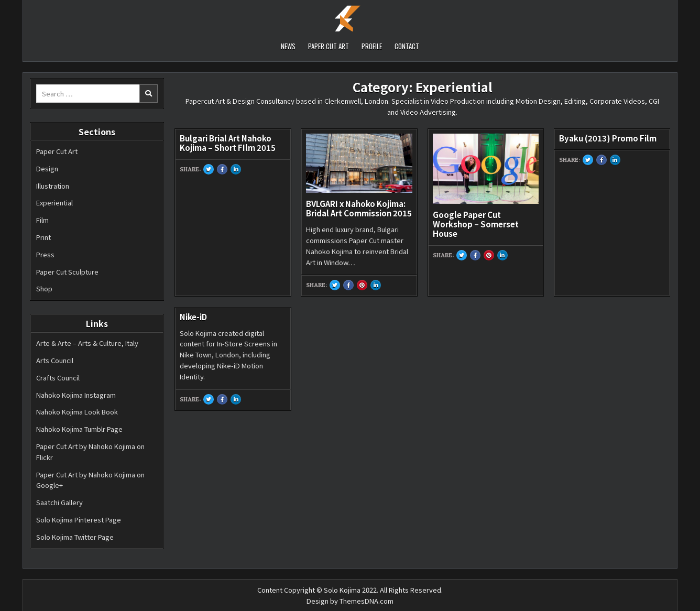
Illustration (53, 186)
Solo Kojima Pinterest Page (79, 520)
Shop (44, 288)
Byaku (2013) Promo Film (608, 138)
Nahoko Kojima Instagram (76, 395)
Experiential (54, 203)
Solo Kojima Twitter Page (75, 537)
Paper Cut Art (57, 151)
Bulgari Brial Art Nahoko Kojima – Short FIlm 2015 (228, 143)
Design (47, 168)
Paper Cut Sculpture (67, 272)
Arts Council (55, 360)
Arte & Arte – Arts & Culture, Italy (87, 343)
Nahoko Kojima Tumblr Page (79, 429)
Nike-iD (193, 317)
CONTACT (407, 46)
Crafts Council (58, 378)
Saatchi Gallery (59, 502)
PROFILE (372, 46)
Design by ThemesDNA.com (350, 601)
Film (42, 220)
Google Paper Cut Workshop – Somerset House (476, 224)
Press (45, 254)
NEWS (288, 46)
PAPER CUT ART (329, 46)
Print (43, 237)
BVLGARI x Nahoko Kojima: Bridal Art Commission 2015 (359, 208)
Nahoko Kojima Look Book (77, 412)
